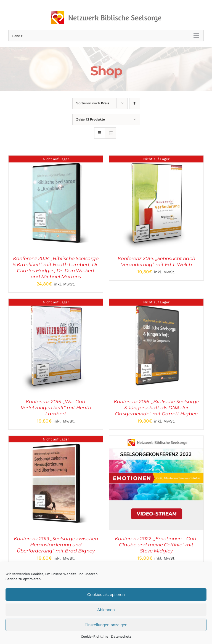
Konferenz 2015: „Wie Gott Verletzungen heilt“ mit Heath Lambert (56, 408)
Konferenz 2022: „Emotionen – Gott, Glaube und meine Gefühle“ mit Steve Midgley (156, 545)
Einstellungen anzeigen (106, 625)
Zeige (91, 119)
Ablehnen (106, 610)
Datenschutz (121, 637)
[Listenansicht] (111, 133)
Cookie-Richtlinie (95, 637)
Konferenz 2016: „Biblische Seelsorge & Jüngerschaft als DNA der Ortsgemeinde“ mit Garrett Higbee (156, 408)
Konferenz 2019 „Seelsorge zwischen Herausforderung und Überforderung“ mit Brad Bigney (56, 545)
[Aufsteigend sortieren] (135, 103)
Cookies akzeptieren (106, 594)
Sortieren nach (93, 103)
